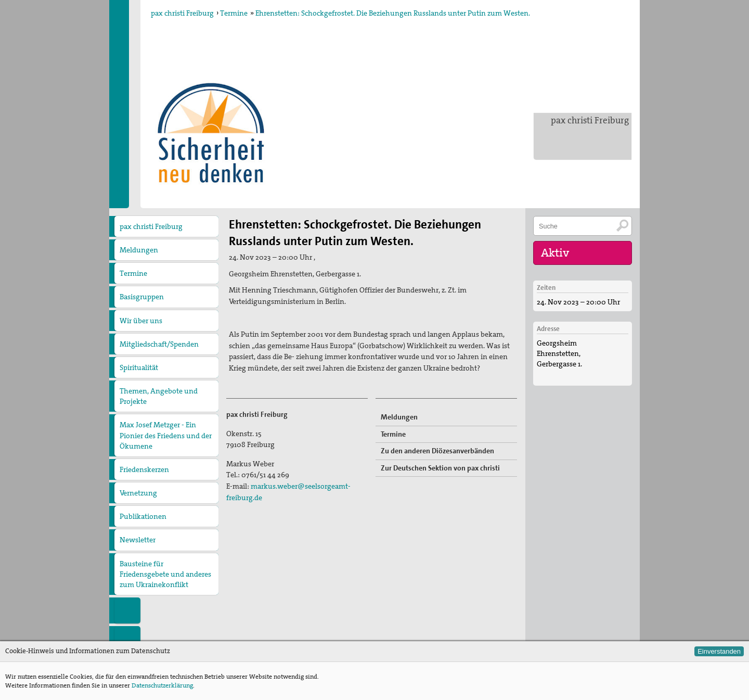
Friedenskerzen (144, 469)
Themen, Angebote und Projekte (159, 396)
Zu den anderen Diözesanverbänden (437, 451)
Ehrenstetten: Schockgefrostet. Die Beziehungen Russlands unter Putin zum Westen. (393, 13)
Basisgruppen (142, 297)
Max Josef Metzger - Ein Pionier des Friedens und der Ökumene (166, 435)
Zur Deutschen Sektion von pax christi (440, 468)
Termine (234, 13)
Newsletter (138, 540)
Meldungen (139, 250)
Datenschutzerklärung (162, 685)
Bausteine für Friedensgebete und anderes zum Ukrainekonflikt (165, 574)
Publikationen (143, 516)
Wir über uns (141, 321)
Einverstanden (719, 651)
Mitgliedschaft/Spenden (159, 344)
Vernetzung (138, 493)
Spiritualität (139, 367)
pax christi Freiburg (590, 120)
